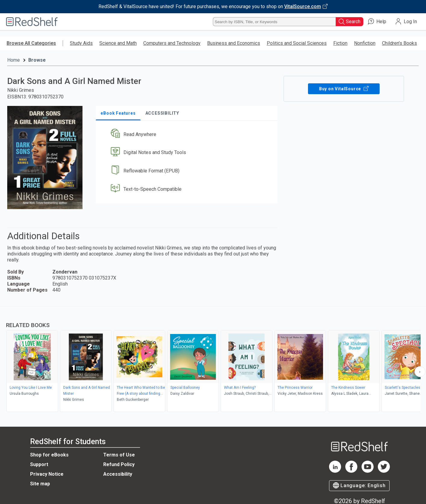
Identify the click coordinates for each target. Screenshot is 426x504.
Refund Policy (119, 464)
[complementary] (213, 360)
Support (39, 464)
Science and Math (118, 43)
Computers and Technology (172, 43)
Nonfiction (365, 43)
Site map (40, 484)
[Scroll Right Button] (420, 372)
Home (14, 60)
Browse (37, 60)
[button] (188, 134)
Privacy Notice (47, 474)
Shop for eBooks (49, 455)
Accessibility (118, 474)
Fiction (340, 43)
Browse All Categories (31, 43)
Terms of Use (119, 455)
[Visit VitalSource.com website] (213, 7)
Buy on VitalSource (344, 89)
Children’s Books (400, 43)
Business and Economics (234, 43)
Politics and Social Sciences (297, 43)
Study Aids (81, 43)
